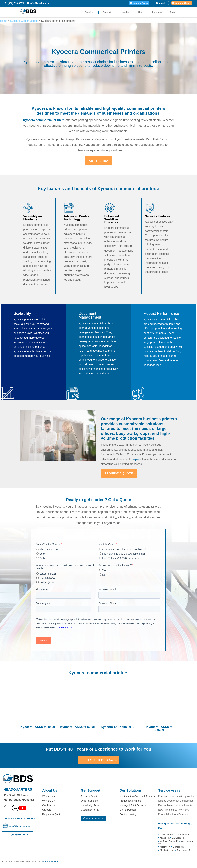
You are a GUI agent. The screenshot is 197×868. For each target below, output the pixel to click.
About (141, 12)
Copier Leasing (128, 815)
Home (4, 21)
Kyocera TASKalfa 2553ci (159, 728)
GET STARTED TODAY (99, 760)
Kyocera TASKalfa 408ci (38, 727)
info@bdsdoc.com (20, 826)
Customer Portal (139, 3)
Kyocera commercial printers (44, 120)
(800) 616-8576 (16, 3)
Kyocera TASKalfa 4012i (118, 727)
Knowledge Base (90, 805)
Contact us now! (92, 819)
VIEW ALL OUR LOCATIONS (19, 819)
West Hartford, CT (169, 835)
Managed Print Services (133, 805)
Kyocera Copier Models (24, 21)
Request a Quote (182, 3)
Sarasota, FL (178, 838)
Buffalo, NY (179, 847)
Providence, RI (184, 850)
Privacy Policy (50, 862)
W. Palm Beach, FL (169, 841)
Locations (157, 12)
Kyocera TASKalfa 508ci (78, 727)
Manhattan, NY (168, 850)
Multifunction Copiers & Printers (137, 796)
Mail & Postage (128, 810)
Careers (47, 810)
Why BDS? (48, 801)
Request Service (90, 796)
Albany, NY (166, 847)
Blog (172, 12)
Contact (160, 3)
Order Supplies (89, 801)
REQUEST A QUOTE (119, 473)
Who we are (49, 796)
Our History (49, 805)
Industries (124, 12)
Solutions (90, 12)
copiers (137, 459)
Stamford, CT (186, 835)
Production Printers (130, 801)
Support (107, 12)
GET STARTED (99, 161)
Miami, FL (165, 838)
